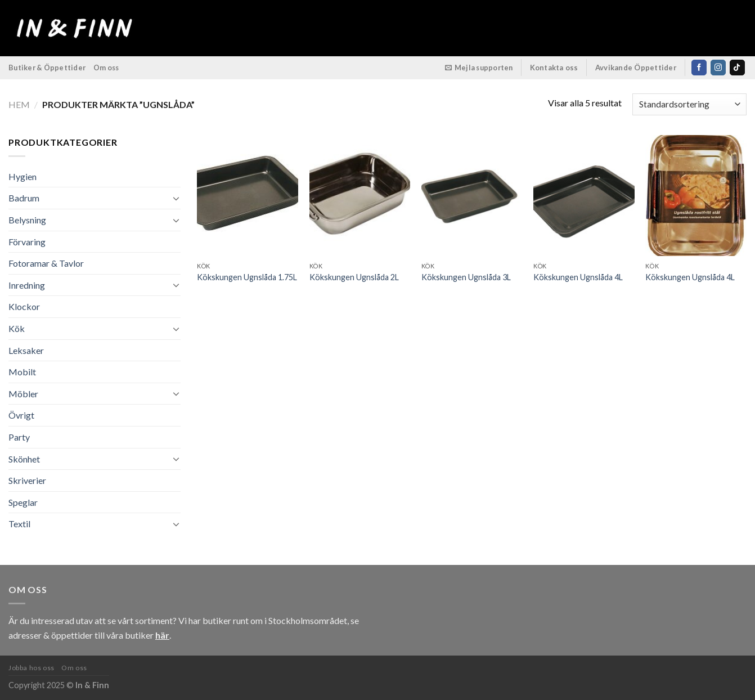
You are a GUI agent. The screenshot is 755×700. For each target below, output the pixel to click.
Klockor (24, 306)
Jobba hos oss (32, 668)
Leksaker (26, 350)
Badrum (24, 198)
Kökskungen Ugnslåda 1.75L (247, 277)
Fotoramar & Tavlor (46, 263)
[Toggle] (176, 198)
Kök (17, 328)
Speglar (23, 502)
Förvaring (27, 242)
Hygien (23, 176)
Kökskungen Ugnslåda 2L (354, 277)
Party (19, 437)
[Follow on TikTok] (737, 68)
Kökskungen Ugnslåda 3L (466, 277)
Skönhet (24, 459)
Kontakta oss (554, 68)
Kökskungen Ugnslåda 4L (578, 277)
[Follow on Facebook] (699, 68)
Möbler (23, 394)
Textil (19, 524)
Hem (19, 104)
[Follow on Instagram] (718, 68)
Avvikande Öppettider (636, 68)
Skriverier (27, 480)
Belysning (27, 220)
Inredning (27, 285)
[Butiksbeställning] (689, 104)
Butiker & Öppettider (47, 68)
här (162, 635)
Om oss (106, 68)
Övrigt (21, 415)
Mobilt (22, 372)
